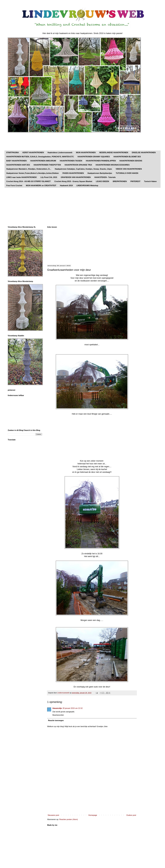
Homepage (93, 815)
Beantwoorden (58, 715)
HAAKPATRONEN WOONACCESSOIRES (113, 165)
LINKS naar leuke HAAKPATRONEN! (22, 177)
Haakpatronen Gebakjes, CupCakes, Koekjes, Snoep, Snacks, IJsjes (83, 169)
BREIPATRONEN (120, 181)
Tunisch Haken (150, 181)
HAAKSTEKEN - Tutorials (105, 177)
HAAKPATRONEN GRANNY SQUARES (94, 157)
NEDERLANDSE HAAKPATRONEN (114, 153)
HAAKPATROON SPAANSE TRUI (78, 165)
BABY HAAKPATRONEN (16, 161)
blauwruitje (57, 708)
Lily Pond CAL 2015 (49, 177)
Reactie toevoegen (56, 720)
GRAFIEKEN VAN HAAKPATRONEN (76, 177)
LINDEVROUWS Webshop (87, 186)
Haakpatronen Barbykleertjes (100, 173)
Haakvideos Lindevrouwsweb (60, 153)
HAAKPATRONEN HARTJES (18, 165)
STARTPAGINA (12, 153)
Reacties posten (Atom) (68, 819)
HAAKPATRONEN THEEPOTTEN (47, 165)
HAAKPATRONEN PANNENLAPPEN (101, 161)
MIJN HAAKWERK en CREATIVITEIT (41, 186)
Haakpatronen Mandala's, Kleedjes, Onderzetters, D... (29, 169)
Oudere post (131, 815)
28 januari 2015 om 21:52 (72, 708)
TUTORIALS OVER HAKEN (127, 173)
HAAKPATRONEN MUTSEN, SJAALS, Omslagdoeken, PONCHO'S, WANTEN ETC (40, 157)
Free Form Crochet (14, 186)
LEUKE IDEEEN (102, 181)
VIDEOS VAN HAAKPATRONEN (129, 169)
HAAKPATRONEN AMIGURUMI (43, 161)
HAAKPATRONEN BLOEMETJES (127, 157)
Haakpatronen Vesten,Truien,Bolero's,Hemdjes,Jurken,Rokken (33, 173)
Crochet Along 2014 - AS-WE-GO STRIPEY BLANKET (28, 181)
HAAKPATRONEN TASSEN (71, 161)
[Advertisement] (48, 141)
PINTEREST (135, 181)
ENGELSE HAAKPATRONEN (144, 153)
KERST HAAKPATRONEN (33, 153)
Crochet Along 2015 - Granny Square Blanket (73, 181)
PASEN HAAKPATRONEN (73, 173)
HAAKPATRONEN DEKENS (131, 161)
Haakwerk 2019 (66, 186)
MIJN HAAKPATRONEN (86, 153)
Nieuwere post (53, 815)
